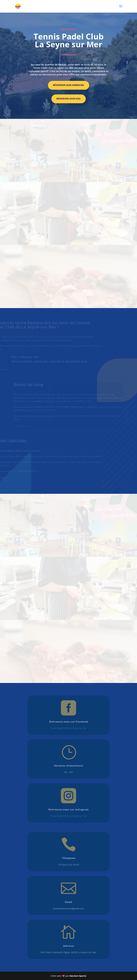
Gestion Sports (78, 976)
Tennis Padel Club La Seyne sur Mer (68, 728)
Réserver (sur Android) (68, 85)
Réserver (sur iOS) (68, 99)
